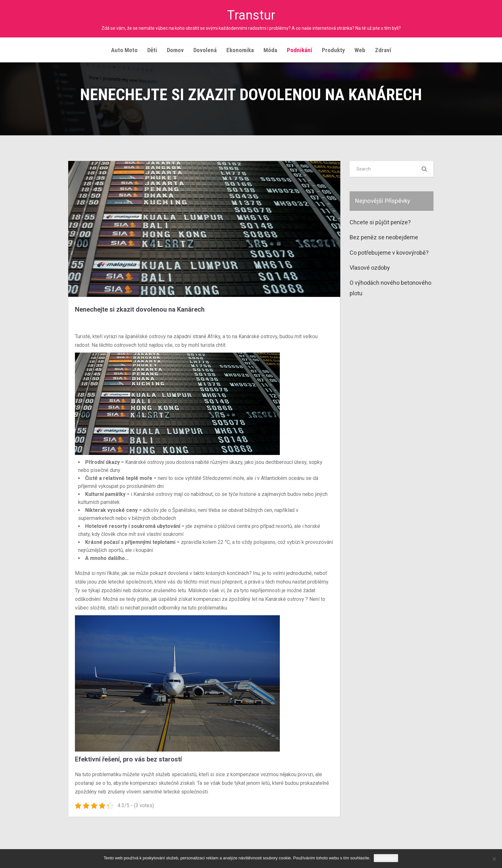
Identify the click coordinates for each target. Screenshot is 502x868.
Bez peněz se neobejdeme (384, 237)
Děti (152, 50)
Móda (270, 50)
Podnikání (300, 50)
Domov (175, 50)
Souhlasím (386, 858)
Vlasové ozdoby (370, 268)
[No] (494, 859)
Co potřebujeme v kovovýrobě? (389, 253)
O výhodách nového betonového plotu (390, 288)
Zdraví (383, 50)
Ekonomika (240, 50)
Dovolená (205, 50)
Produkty (333, 50)
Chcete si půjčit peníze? (380, 222)
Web (360, 50)
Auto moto (124, 50)
